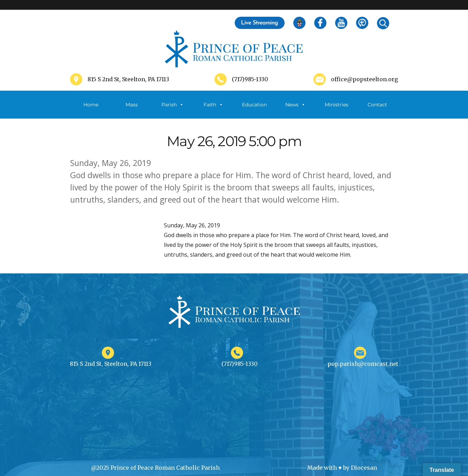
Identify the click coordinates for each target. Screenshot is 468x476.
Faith (213, 105)
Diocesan (364, 468)
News (295, 105)
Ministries (337, 110)
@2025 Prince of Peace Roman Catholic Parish (155, 468)
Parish (173, 105)
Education (254, 105)
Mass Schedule (131, 110)
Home (91, 105)
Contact (377, 105)
